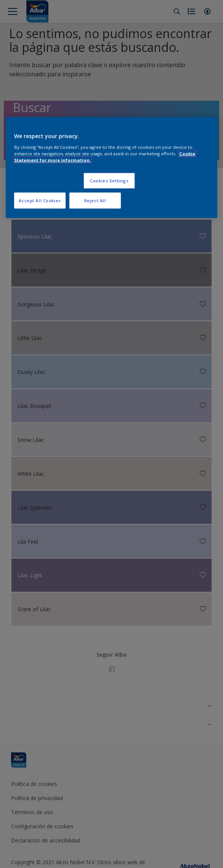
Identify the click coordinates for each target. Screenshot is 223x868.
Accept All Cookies (40, 200)
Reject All (95, 200)
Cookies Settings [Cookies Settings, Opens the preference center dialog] (109, 181)
